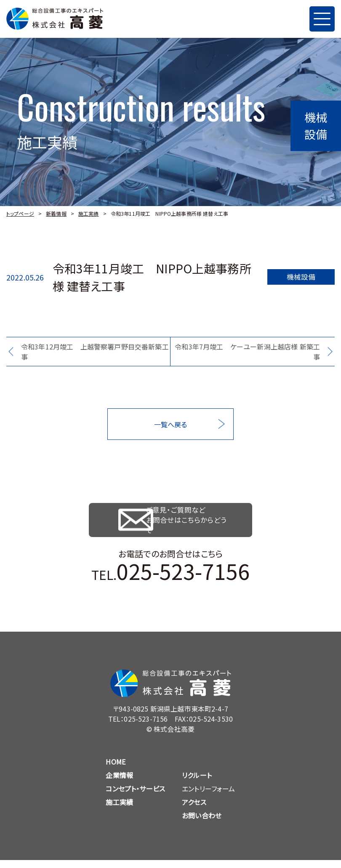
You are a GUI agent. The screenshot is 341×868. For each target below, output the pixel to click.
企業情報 (119, 783)
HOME (116, 770)
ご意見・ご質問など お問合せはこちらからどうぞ (194, 524)
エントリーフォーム (208, 797)
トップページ (20, 214)
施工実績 (89, 214)
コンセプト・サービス (135, 797)
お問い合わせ (202, 823)
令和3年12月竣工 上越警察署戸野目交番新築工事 (95, 352)
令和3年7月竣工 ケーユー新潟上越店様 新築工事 (247, 352)
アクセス (194, 810)
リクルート (197, 783)
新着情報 (56, 214)
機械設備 (301, 277)
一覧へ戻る (171, 424)
